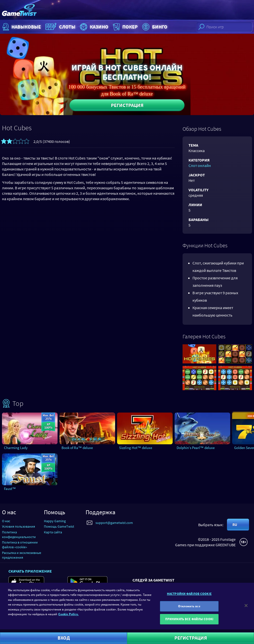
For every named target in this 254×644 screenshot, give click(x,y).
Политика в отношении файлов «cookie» (20, 545)
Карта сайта (53, 532)
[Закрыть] (246, 608)
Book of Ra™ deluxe (77, 448)
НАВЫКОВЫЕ (21, 27)
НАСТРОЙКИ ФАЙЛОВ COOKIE (189, 596)
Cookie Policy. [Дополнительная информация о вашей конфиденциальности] (68, 617)
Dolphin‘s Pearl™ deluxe (196, 448)
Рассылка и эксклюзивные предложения (22, 555)
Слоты (60, 27)
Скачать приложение (30, 571)
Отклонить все (189, 609)
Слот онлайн (200, 165)
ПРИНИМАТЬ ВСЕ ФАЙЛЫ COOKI (189, 622)
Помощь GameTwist (59, 526)
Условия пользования (18, 526)
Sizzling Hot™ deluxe (136, 448)
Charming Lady (16, 448)
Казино (94, 27)
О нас (6, 521)
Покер (125, 27)
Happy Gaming (55, 521)
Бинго (154, 27)
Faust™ (10, 489)
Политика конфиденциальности (19, 534)
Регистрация (127, 105)
